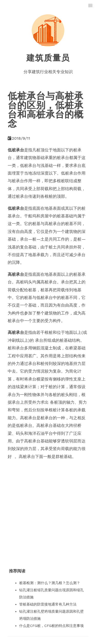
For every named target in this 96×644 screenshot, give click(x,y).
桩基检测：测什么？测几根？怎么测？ (50, 583)
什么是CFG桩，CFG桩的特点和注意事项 (51, 626)
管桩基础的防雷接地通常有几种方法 (48, 604)
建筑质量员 (48, 58)
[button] (90, 6)
